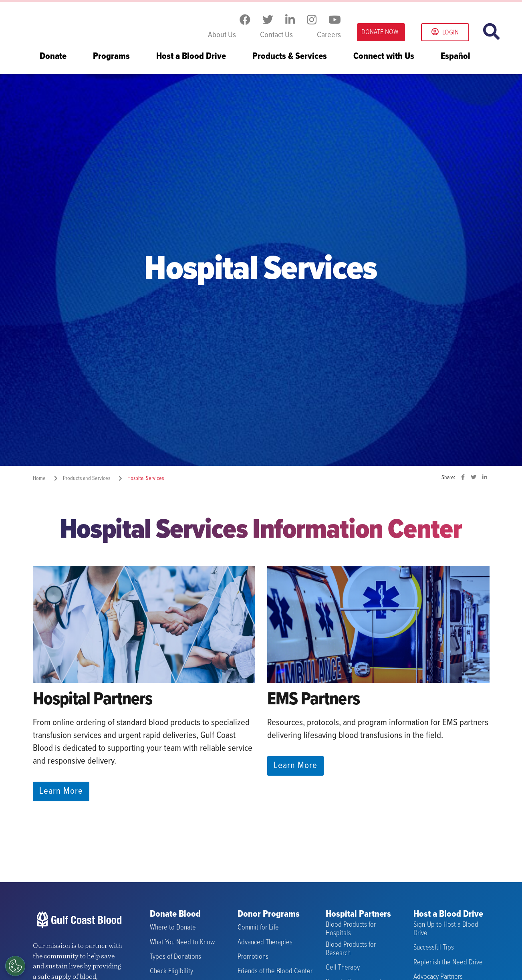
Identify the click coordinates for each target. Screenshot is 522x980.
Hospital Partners (358, 914)
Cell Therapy (343, 968)
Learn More (61, 791)
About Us (222, 35)
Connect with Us (384, 57)
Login (445, 33)
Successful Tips (434, 948)
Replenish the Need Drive (448, 962)
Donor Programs (269, 914)
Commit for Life (258, 928)
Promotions (253, 957)
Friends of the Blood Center (275, 971)
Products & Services (290, 57)
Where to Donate (173, 928)
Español (455, 57)
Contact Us (276, 35)
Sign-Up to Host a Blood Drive (446, 929)
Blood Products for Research (351, 949)
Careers (329, 35)
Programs (111, 57)
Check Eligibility (171, 971)
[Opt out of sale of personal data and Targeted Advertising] (15, 966)
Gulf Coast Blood (83, 23)
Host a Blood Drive (191, 57)
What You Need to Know (182, 943)
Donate (53, 57)
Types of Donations (175, 957)
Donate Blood (175, 914)
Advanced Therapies (265, 943)
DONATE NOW (380, 32)
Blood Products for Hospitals (351, 929)
